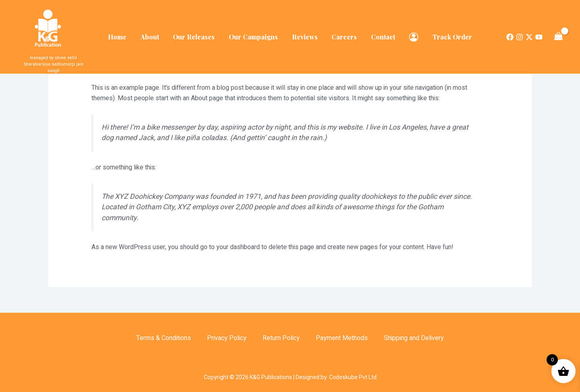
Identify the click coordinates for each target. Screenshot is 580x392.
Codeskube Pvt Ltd (353, 377)
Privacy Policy (227, 338)
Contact (381, 34)
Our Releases (196, 34)
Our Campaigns (255, 34)
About (153, 34)
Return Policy (281, 338)
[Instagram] (520, 34)
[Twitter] (529, 34)
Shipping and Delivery (414, 338)
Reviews (305, 34)
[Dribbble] (539, 34)
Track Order (448, 34)
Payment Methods (342, 338)
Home (122, 34)
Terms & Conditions (164, 338)
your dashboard (238, 247)
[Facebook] (510, 34)
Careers (343, 34)
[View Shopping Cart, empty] (558, 33)
